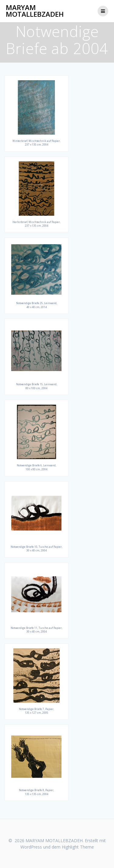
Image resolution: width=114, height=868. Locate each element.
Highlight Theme (78, 847)
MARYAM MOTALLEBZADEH (35, 11)
